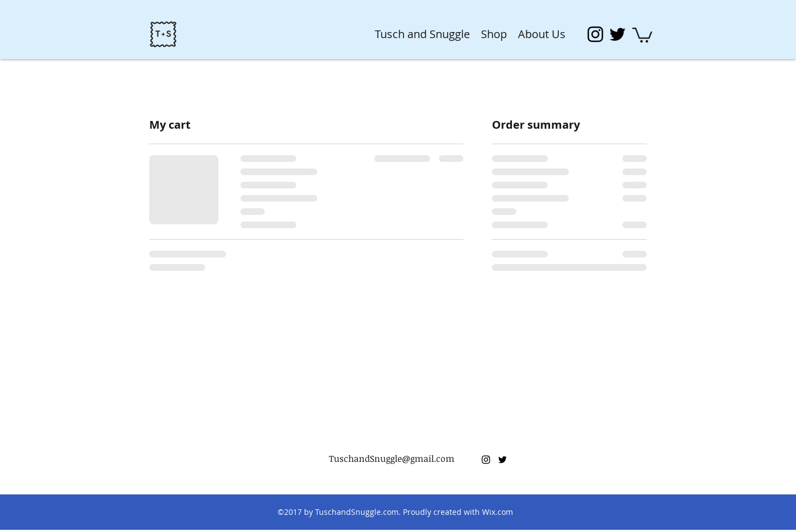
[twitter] (617, 34)
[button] (642, 34)
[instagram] (595, 34)
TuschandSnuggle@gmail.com (392, 459)
